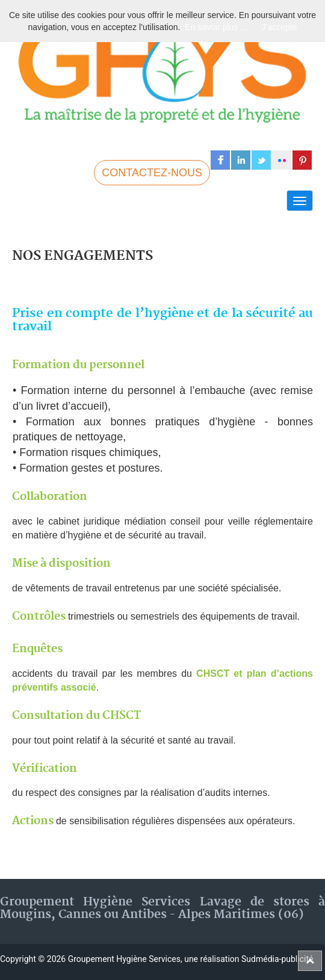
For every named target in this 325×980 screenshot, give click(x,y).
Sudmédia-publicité (277, 959)
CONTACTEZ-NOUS (152, 173)
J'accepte (280, 27)
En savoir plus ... (216, 27)
